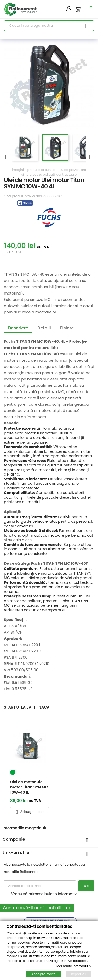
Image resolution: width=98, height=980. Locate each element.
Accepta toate (44, 974)
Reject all (79, 974)
